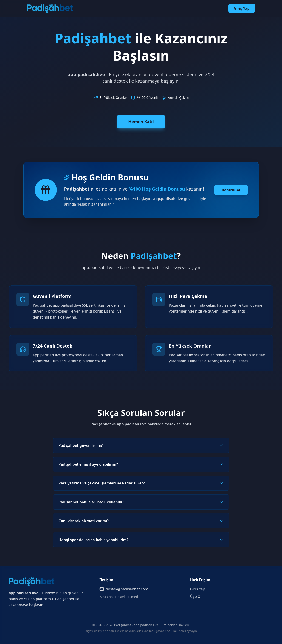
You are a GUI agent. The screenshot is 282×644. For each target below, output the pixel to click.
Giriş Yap (242, 8)
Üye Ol (196, 596)
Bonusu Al (231, 190)
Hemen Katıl (141, 122)
